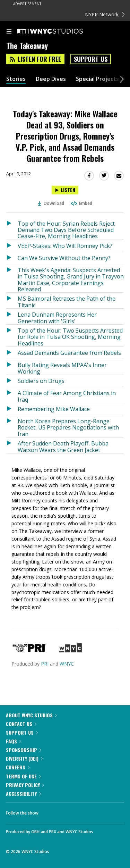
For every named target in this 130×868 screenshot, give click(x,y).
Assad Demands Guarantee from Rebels (69, 353)
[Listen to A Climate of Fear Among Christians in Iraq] (12, 395)
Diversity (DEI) (24, 758)
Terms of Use (23, 776)
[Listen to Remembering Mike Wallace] (12, 409)
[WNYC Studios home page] (59, 32)
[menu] (9, 32)
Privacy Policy (25, 785)
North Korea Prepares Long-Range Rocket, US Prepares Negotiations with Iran (68, 427)
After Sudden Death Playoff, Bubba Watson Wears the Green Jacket (63, 446)
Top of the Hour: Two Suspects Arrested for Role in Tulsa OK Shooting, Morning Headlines (70, 337)
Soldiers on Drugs (41, 381)
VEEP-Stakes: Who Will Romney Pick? (65, 246)
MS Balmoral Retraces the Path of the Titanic (67, 302)
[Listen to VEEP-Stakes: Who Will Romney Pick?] (12, 246)
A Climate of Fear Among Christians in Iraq (67, 396)
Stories (16, 79)
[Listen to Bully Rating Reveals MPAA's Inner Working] (12, 367)
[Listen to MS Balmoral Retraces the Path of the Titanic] (12, 301)
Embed (81, 203)
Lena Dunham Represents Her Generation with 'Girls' (57, 318)
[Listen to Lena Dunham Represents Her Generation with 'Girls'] (12, 316)
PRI (45, 664)
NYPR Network (105, 14)
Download (51, 203)
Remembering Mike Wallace (54, 409)
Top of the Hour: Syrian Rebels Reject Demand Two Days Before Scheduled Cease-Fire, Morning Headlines (66, 230)
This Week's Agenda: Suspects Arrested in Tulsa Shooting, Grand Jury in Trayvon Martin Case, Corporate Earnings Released (71, 279)
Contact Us (21, 724)
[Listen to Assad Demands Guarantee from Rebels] (12, 353)
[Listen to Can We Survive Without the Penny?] (12, 258)
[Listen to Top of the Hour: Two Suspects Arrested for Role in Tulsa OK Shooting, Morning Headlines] (12, 336)
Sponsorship (24, 750)
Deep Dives (51, 79)
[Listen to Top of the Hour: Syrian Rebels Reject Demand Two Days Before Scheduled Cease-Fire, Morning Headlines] (12, 229)
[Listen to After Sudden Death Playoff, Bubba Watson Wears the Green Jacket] (12, 445)
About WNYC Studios (31, 715)
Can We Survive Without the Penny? (64, 258)
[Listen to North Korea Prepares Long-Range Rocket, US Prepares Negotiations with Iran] (12, 426)
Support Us (91, 59)
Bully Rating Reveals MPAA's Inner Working (62, 368)
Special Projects (97, 79)
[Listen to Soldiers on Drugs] (12, 381)
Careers (18, 767)
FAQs (14, 741)
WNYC (67, 664)
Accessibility (23, 794)
